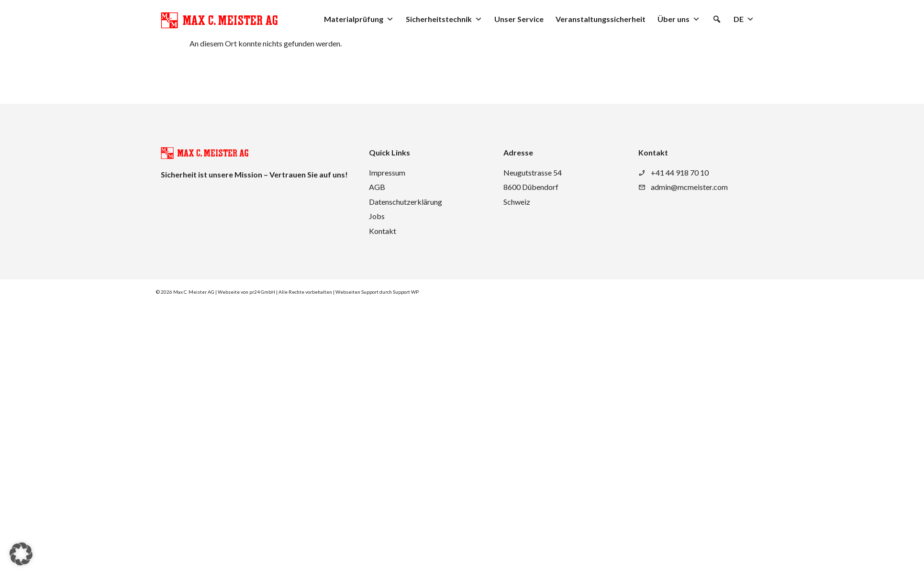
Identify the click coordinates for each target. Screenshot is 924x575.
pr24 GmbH (262, 292)
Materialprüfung (359, 19)
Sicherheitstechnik (444, 19)
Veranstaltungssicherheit (601, 19)
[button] (717, 19)
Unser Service (519, 19)
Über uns (679, 19)
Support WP (406, 292)
